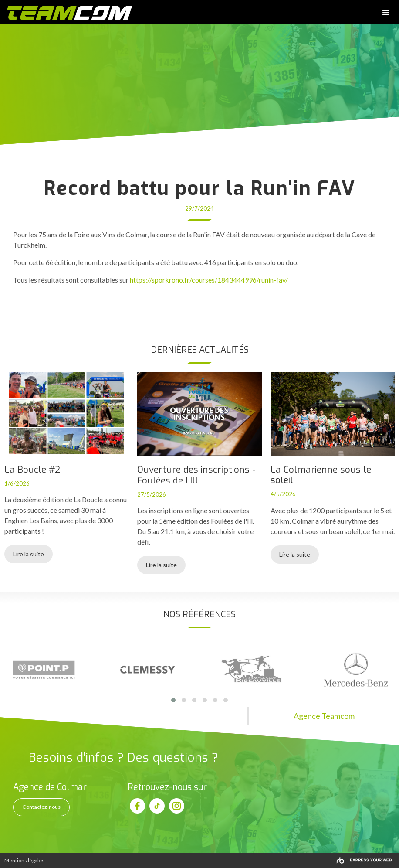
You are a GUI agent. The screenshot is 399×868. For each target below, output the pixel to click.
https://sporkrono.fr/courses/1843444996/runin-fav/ (209, 280)
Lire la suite (29, 554)
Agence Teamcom (324, 716)
